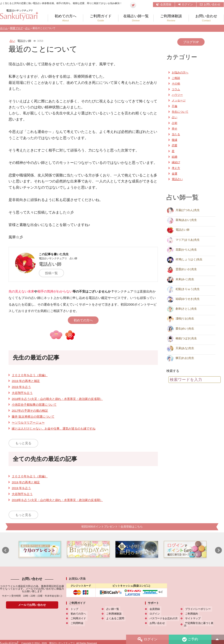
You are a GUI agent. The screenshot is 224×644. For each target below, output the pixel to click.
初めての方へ (65, 18)
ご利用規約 (190, 614)
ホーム (4, 28)
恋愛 (175, 146)
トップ (73, 609)
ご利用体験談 (171, 18)
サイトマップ (192, 619)
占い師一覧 (111, 609)
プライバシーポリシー (197, 609)
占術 (175, 123)
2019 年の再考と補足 (26, 381)
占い (28, 28)
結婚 (175, 157)
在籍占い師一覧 (136, 18)
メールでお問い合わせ (32, 605)
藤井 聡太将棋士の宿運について (33, 417)
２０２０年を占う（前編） (30, 375)
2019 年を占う (21, 387)
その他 (176, 84)
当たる (176, 134)
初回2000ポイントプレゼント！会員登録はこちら (112, 527)
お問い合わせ (210, 4)
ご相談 (176, 78)
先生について (180, 112)
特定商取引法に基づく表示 (199, 623)
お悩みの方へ (180, 73)
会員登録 (164, 4)
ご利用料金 (76, 623)
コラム (176, 89)
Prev (6, 551)
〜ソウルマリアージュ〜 (28, 423)
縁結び (176, 162)
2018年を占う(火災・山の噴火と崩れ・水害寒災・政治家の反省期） (57, 399)
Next (218, 551)
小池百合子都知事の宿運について (34, 405)
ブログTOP (191, 42)
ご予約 (190, 639)
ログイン (186, 4)
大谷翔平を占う (22, 393)
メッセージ (179, 101)
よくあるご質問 (114, 619)
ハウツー (177, 95)
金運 (175, 174)
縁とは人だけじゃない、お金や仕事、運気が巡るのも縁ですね (54, 429)
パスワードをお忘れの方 (162, 619)
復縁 (175, 140)
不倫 (175, 106)
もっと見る (23, 443)
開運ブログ (16, 28)
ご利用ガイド (101, 18)
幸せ (175, 129)
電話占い (177, 179)
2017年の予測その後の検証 (30, 411)
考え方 (176, 168)
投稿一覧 (54, 273)
